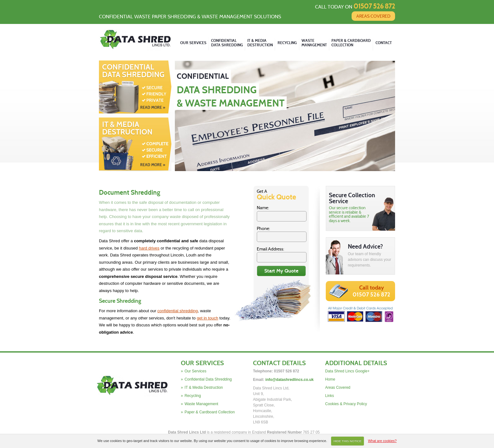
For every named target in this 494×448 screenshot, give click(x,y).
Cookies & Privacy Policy (346, 404)
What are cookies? (382, 441)
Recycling (287, 43)
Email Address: (270, 249)
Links (330, 396)
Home (330, 379)
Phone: (263, 228)
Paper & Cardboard (351, 43)
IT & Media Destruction (135, 144)
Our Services (193, 43)
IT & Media (260, 43)
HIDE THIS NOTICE (348, 441)
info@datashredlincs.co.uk (289, 380)
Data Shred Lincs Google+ (347, 371)
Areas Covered (373, 16)
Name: (263, 208)
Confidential (227, 43)
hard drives (149, 248)
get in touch (207, 318)
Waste (314, 43)
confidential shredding (177, 311)
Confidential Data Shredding (135, 87)
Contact (384, 43)
